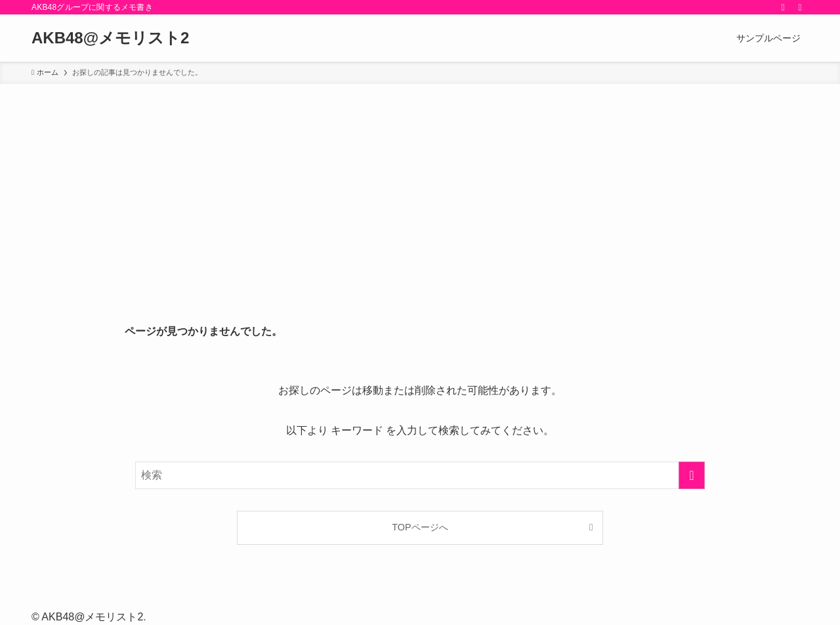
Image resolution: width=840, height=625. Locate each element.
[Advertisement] (420, 183)
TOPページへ (420, 527)
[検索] (800, 7)
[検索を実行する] (692, 475)
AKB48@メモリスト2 (110, 38)
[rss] (783, 7)
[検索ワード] (420, 475)
